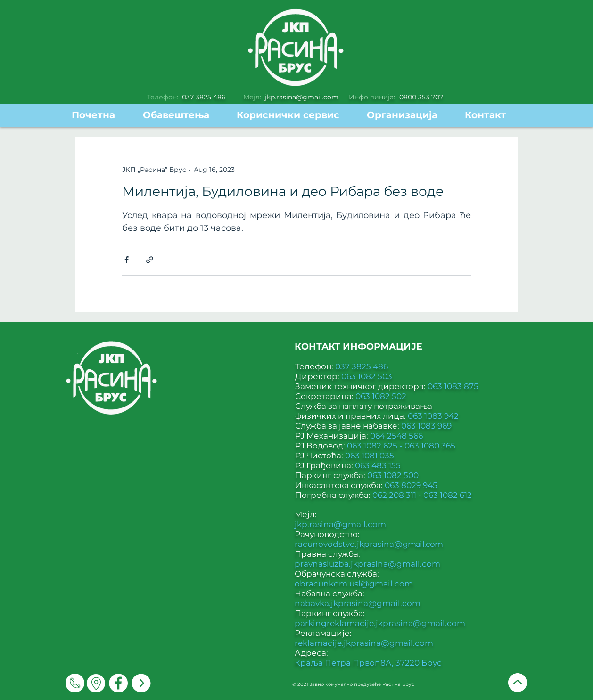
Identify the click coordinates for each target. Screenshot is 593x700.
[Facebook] (118, 683)
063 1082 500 (393, 475)
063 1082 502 (381, 396)
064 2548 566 (396, 436)
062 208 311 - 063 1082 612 (422, 495)
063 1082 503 (367, 376)
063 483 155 (378, 465)
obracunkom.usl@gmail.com (354, 584)
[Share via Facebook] (127, 260)
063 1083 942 (433, 416)
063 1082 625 (373, 446)
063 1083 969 (426, 426)
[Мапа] (96, 683)
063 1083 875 (453, 386)
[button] (295, 115)
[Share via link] (150, 260)
